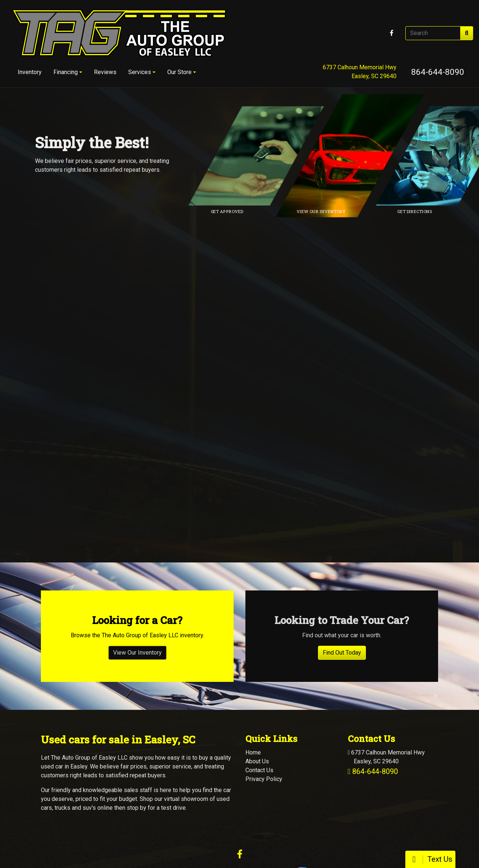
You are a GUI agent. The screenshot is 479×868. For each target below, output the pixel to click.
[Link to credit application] (261, 156)
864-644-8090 (438, 72)
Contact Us (259, 716)
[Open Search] (433, 33)
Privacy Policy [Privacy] (264, 725)
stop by (137, 754)
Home (253, 698)
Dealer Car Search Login (192, 815)
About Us (257, 707)
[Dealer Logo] (119, 33)
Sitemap (250, 815)
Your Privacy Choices (283, 815)
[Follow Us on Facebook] (392, 33)
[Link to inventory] (355, 156)
